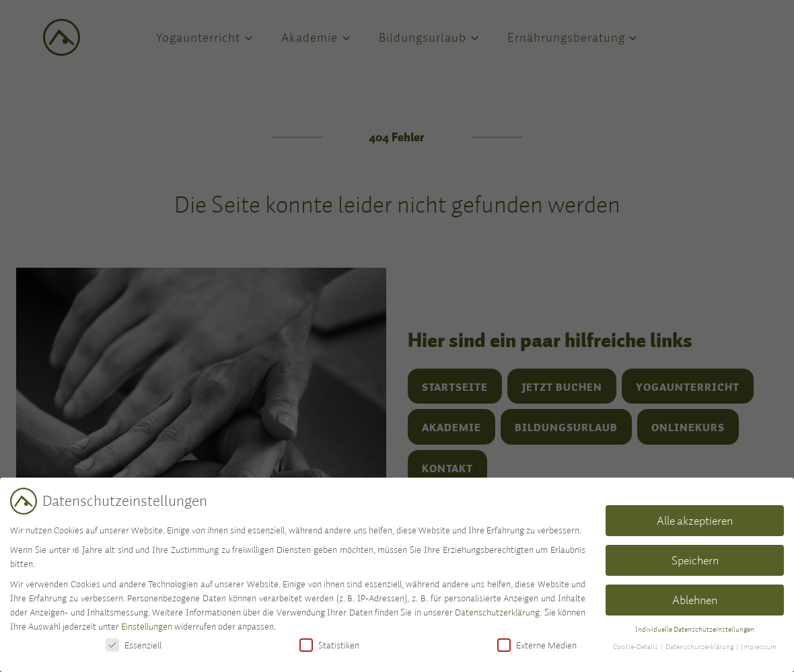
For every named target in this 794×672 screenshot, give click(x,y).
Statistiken (329, 645)
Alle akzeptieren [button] (695, 520)
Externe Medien (537, 645)
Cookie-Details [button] (636, 646)
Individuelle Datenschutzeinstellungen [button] (695, 629)
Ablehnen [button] (695, 600)
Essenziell (134, 645)
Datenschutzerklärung (497, 612)
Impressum (759, 646)
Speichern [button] (695, 560)
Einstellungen (147, 626)
